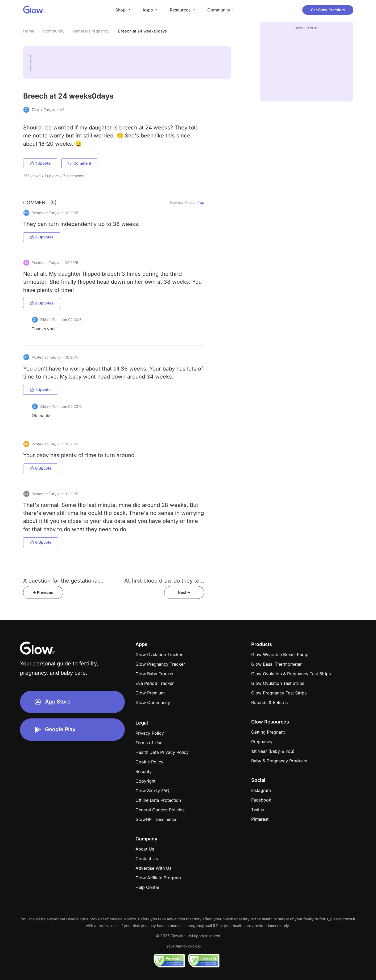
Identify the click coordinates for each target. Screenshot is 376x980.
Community (54, 31)
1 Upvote (40, 163)
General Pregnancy (91, 31)
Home (29, 31)
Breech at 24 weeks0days (142, 31)
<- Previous (43, 592)
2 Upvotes (42, 237)
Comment (80, 163)
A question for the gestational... (63, 581)
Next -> (184, 592)
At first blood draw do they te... (164, 581)
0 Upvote (41, 468)
